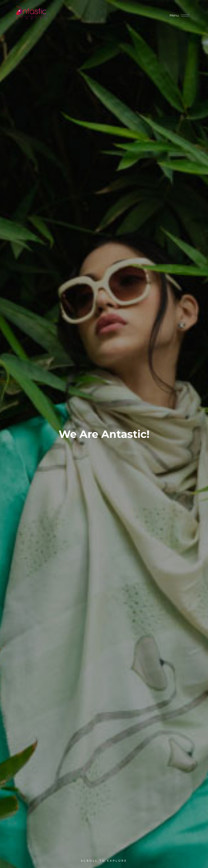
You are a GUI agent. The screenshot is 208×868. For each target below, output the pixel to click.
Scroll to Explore (104, 852)
